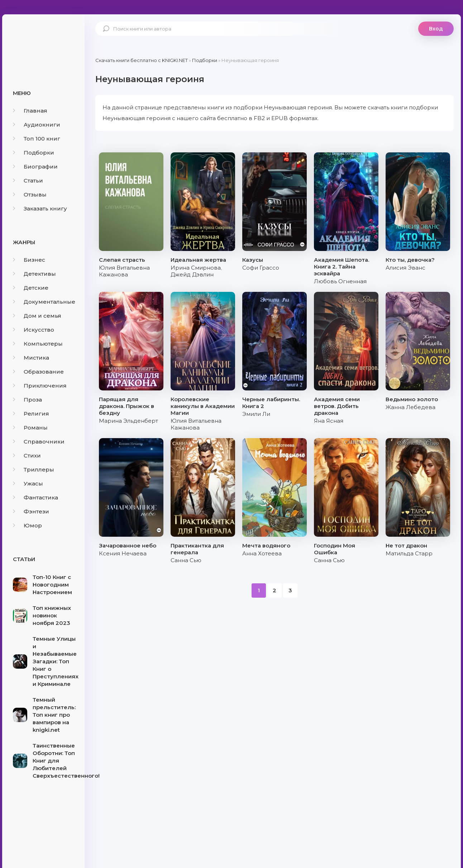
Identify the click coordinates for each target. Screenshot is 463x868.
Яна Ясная (329, 421)
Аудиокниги (37, 125)
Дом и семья (37, 316)
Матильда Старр (409, 553)
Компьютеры (38, 344)
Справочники (39, 442)
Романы (30, 428)
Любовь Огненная (340, 281)
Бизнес (29, 260)
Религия (31, 414)
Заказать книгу (40, 208)
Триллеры (34, 469)
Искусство (34, 330)
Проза (27, 400)
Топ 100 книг (37, 139)
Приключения (40, 386)
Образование (38, 372)
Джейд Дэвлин (192, 274)
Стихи (27, 456)
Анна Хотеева (262, 553)
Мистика (31, 358)
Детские (31, 288)
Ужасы (28, 483)
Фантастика (35, 497)
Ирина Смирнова (196, 268)
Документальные (44, 302)
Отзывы (30, 195)
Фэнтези (31, 511)
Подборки (34, 153)
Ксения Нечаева (123, 553)
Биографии (35, 167)
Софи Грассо (261, 268)
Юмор (27, 525)
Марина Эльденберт (128, 421)
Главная (30, 111)
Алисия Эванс (405, 268)
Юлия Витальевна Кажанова (124, 271)
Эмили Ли (256, 414)
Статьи (28, 181)
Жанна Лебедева (411, 407)
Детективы (34, 274)
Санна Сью (186, 560)
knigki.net (43, 41)
